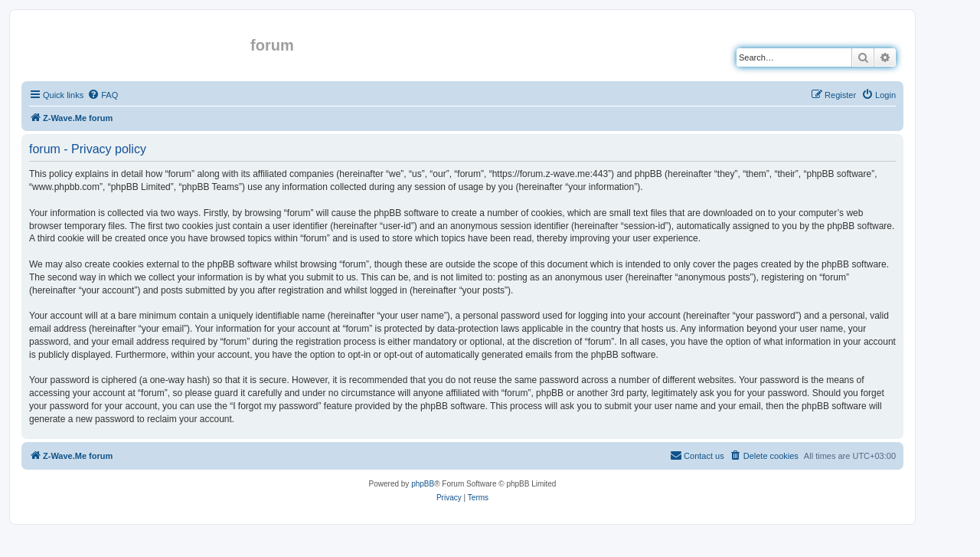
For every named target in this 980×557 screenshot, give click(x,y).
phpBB (423, 484)
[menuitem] (103, 95)
